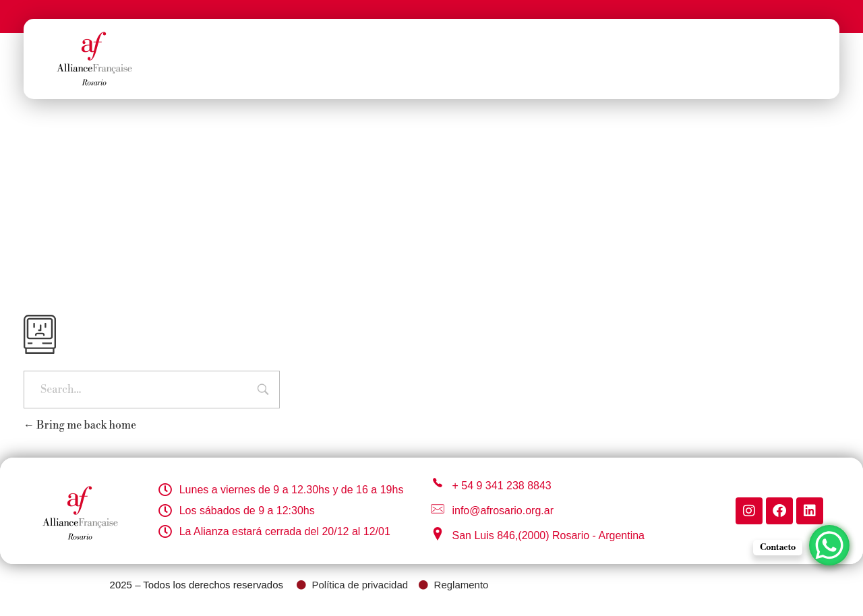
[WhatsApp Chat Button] (829, 545)
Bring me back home (80, 425)
